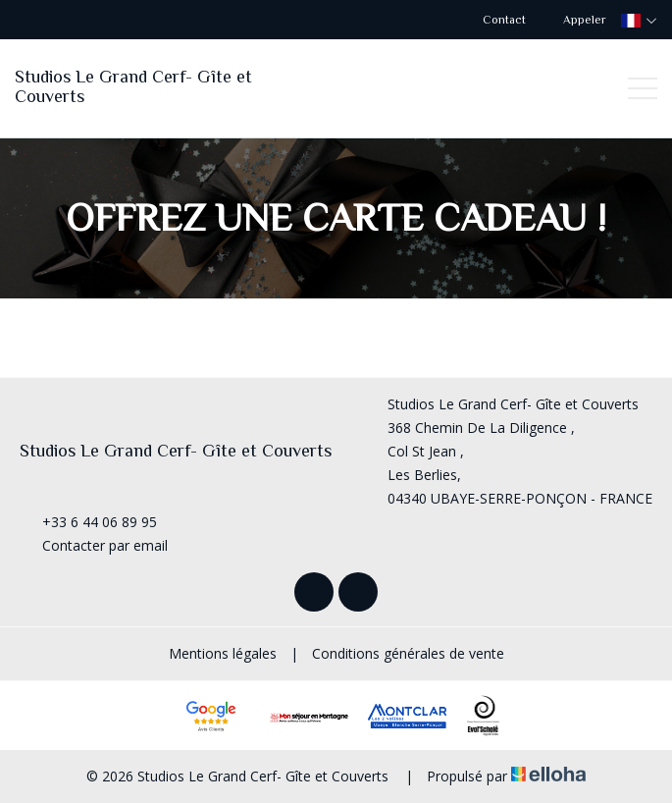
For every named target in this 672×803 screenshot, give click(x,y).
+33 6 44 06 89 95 (88, 522)
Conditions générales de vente (408, 653)
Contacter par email (94, 545)
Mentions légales (223, 653)
